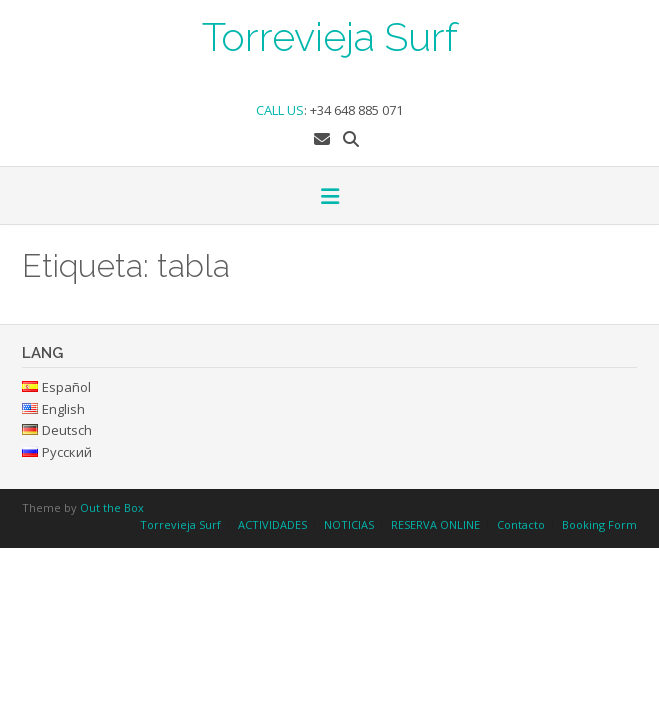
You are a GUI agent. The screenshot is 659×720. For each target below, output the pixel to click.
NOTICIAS (349, 524)
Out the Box (112, 507)
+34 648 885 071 (356, 110)
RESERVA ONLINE (435, 524)
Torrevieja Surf (330, 35)
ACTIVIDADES (272, 524)
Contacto (521, 524)
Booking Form (599, 524)
